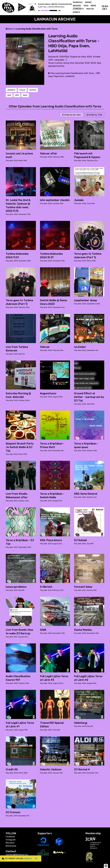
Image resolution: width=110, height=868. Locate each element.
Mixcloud (10, 843)
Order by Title (94, 115)
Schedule (78, 2)
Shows (88, 2)
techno (33, 90)
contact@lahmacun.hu (17, 855)
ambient (11, 90)
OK (36, 859)
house (22, 90)
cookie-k (27, 858)
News (93, 6)
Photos (90, 9)
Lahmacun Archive (55, 19)
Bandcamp (11, 846)
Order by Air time (72, 115)
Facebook (10, 837)
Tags (86, 6)
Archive (77, 6)
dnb (17, 95)
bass (25, 95)
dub (9, 95)
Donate (77, 12)
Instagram (11, 840)
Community (78, 9)
